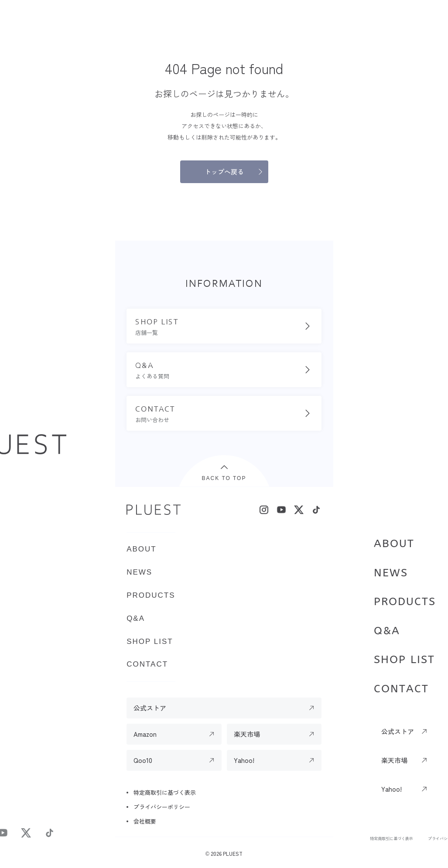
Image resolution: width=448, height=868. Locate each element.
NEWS (391, 573)
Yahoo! (392, 789)
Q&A (387, 631)
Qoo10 (143, 760)
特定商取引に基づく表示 (391, 838)
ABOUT (394, 544)
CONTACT (401, 689)
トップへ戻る (224, 172)
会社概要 (145, 821)
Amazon (145, 734)
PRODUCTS (405, 602)
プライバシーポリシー (162, 807)
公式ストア (398, 731)
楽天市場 (394, 760)
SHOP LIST (404, 660)
